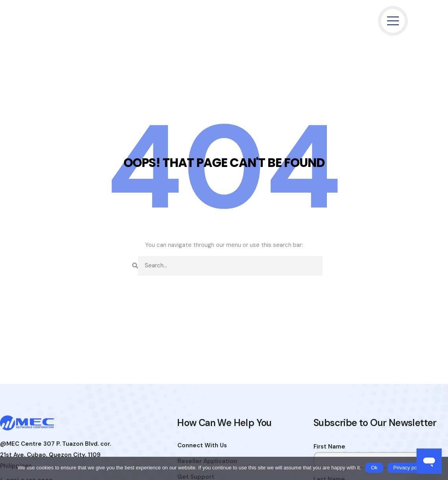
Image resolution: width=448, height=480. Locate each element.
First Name (329, 447)
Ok (374, 468)
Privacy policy (409, 468)
